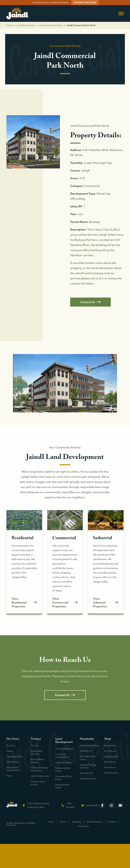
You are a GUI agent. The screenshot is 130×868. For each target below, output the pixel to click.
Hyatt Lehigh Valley (89, 746)
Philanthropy (13, 762)
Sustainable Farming (36, 752)
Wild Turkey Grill (88, 779)
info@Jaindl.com (94, 805)
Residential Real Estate (63, 769)
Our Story (11, 746)
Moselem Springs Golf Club (88, 766)
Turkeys (35, 746)
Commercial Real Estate (52, 25)
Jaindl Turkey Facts (40, 776)
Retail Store (110, 762)
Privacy (63, 822)
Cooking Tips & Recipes (38, 783)
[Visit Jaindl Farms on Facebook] (102, 805)
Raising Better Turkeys (38, 761)
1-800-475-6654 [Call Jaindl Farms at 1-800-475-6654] (70, 805)
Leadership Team (15, 756)
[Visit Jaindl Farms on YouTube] (120, 805)
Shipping (76, 822)
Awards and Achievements (13, 769)
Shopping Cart (111, 756)
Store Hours (110, 767)
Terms (51, 822)
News (9, 776)
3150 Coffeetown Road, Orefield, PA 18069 (38, 805)
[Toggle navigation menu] (121, 13)
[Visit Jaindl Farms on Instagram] (111, 805)
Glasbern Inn (86, 751)
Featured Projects (64, 763)
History (10, 751)
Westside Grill (86, 773)
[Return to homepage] (17, 13)
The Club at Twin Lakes (88, 758)
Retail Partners (111, 773)
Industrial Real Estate (62, 786)
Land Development (27, 25)
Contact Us (91, 302)
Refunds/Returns (94, 822)
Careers (112, 822)
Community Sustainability (62, 756)
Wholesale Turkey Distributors (39, 769)
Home (11, 25)
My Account (110, 751)
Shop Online (110, 746)
